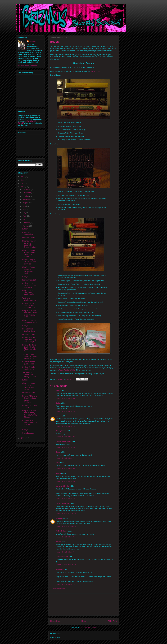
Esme (58, 452)
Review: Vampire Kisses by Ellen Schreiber (29, 262)
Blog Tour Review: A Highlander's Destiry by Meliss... (29, 253)
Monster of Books (63, 486)
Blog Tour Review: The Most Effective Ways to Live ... (29, 386)
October (26, 196)
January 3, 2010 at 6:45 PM (65, 426)
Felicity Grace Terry (63, 503)
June (25, 209)
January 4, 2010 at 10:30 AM (66, 514)
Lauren (58, 416)
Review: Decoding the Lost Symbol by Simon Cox (29, 305)
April (25, 216)
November (27, 193)
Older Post (112, 621)
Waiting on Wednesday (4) (29, 299)
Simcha (59, 390)
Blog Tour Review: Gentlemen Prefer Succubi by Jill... (29, 270)
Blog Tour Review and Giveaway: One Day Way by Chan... (30, 414)
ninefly (58, 473)
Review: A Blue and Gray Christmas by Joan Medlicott (30, 399)
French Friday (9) (29, 334)
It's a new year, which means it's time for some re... (29, 423)
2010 (23, 187)
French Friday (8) (29, 393)
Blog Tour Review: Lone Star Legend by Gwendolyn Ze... (29, 244)
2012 (23, 180)
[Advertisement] (84, 605)
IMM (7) (25, 229)
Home (84, 621)
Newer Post (55, 621)
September (27, 199)
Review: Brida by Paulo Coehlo (29, 368)
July (25, 206)
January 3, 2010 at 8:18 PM (65, 458)
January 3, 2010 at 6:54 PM (65, 437)
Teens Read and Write (67, 370)
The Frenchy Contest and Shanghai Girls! (29, 375)
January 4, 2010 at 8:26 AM (65, 499)
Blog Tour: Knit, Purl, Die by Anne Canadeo (29, 293)
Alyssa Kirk (60, 569)
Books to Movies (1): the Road (29, 363)
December (27, 190)
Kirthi (58, 463)
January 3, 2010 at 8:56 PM (65, 469)
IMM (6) (25, 277)
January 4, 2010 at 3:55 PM (65, 537)
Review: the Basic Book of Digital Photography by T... (29, 348)
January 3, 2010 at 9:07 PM (65, 481)
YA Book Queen (62, 531)
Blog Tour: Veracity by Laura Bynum (29, 321)
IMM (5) (25, 326)
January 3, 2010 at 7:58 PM (65, 447)
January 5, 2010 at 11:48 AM (66, 565)
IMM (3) (25, 430)
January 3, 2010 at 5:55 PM (65, 399)
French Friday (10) (29, 280)
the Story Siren (96, 71)
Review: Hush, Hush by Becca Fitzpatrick (29, 285)
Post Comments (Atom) (88, 628)
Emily (58, 403)
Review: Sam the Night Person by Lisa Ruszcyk (29, 340)
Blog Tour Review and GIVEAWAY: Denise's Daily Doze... (29, 314)
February (26, 223)
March (25, 219)
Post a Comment (59, 589)
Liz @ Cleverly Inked (63, 441)
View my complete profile (28, 65)
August (26, 203)
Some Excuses (28, 433)
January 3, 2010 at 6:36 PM (65, 411)
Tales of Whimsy (62, 556)
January (26, 226)
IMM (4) (25, 380)
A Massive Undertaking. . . (29, 233)
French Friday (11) (29, 238)
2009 (23, 438)
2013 (23, 177)
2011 (23, 183)
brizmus (32, 41)
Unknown (59, 518)
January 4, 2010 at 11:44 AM (66, 526)
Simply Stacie (61, 431)
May (25, 213)
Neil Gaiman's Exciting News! (29, 330)
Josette (59, 542)
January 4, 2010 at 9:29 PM (65, 552)
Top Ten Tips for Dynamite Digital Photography (29, 356)
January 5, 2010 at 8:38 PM (65, 584)
